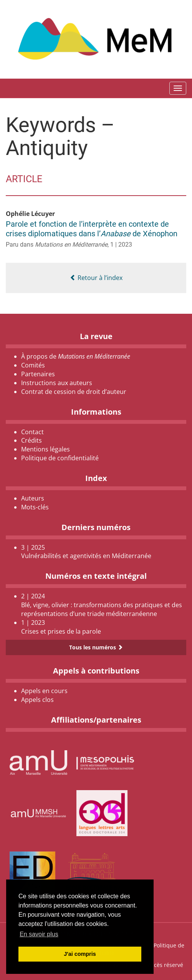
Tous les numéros (96, 647)
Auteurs (33, 498)
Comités (33, 365)
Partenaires (38, 374)
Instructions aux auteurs (57, 383)
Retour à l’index (96, 278)
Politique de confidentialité (60, 458)
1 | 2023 (121, 245)
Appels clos (37, 700)
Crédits (31, 440)
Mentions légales (46, 449)
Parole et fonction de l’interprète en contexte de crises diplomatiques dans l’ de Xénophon (92, 229)
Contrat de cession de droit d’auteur (74, 392)
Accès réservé (166, 965)
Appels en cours (44, 691)
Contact (32, 432)
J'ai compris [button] (80, 954)
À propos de (76, 356)
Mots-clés (35, 507)
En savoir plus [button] (39, 934)
